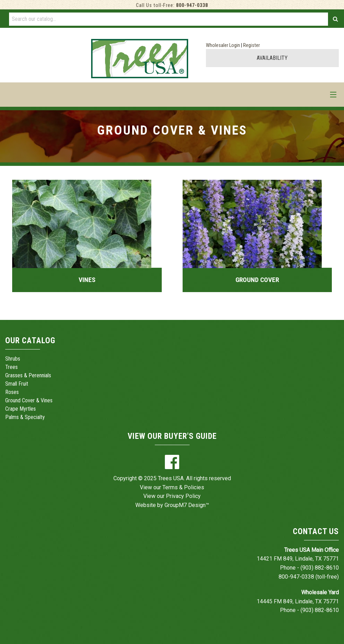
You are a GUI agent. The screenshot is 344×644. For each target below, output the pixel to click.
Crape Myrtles (21, 409)
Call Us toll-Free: (172, 5)
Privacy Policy (183, 496)
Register (251, 45)
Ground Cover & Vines (29, 400)
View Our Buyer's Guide (172, 436)
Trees (11, 367)
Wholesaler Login (223, 45)
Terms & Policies (183, 487)
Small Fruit (17, 384)
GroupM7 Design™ (187, 505)
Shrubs (13, 359)
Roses (12, 392)
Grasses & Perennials (28, 375)
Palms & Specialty (25, 417)
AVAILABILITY (272, 58)
